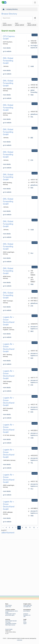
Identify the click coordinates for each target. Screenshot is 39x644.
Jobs (24, 617)
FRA (32, 117)
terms (25, 621)
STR (32, 160)
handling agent (9, 614)
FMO (32, 95)
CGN (32, 438)
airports (14, 614)
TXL (32, 463)
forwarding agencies (10, 611)
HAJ (32, 253)
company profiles (10, 610)
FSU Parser (8, 622)
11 (30, 528)
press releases (9, 605)
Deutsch (7, 629)
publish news (8, 607)
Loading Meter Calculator (11, 624)
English (11, 629)
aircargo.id (26, 614)
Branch (29, 23)
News (7, 604)
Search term (6, 18)
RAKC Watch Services (10, 625)
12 (34, 528)
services (8, 619)
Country (5, 23)
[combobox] (7, 25)
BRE (32, 138)
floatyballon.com (27, 615)
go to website (7, 51)
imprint (25, 624)
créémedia (19, 640)
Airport (17, 23)
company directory (12, 9)
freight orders (27, 604)
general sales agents (10, 615)
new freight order (27, 607)
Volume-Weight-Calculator (11, 621)
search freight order (28, 605)
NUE (32, 188)
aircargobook (27, 610)
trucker (7, 612)
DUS (32, 412)
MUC (32, 331)
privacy (25, 622)
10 (26, 528)
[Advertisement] (18, 559)
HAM (32, 66)
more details (7, 48)
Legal (25, 619)
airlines (16, 611)
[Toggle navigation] (35, 2)
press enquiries (27, 611)
